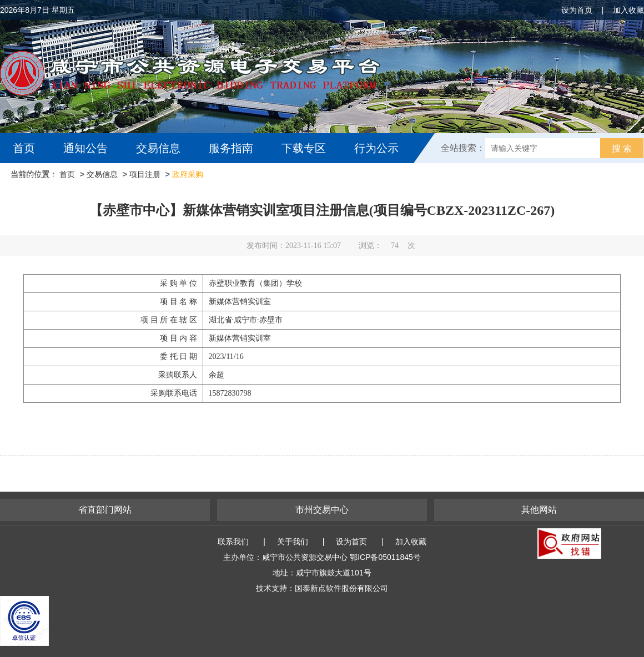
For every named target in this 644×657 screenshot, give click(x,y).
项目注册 (145, 174)
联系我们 (233, 542)
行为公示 (376, 148)
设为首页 (577, 10)
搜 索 (622, 148)
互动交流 (38, 178)
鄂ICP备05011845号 (385, 557)
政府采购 (188, 174)
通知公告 (85, 148)
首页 (24, 148)
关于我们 (293, 542)
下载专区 (304, 148)
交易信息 (158, 148)
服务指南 (231, 148)
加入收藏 (628, 10)
